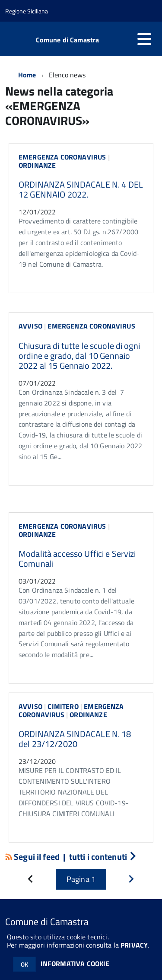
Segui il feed (33, 857)
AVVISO (30, 326)
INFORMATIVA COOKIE (75, 964)
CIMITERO (63, 706)
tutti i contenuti (103, 857)
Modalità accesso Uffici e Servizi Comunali (77, 559)
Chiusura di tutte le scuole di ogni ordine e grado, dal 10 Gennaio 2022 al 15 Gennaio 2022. (79, 356)
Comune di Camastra (68, 40)
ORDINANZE (37, 165)
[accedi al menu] (144, 39)
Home (27, 75)
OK (24, 964)
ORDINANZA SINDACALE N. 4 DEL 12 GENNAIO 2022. (81, 189)
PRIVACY (134, 945)
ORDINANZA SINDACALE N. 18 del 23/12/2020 (75, 739)
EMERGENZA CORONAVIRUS (62, 157)
